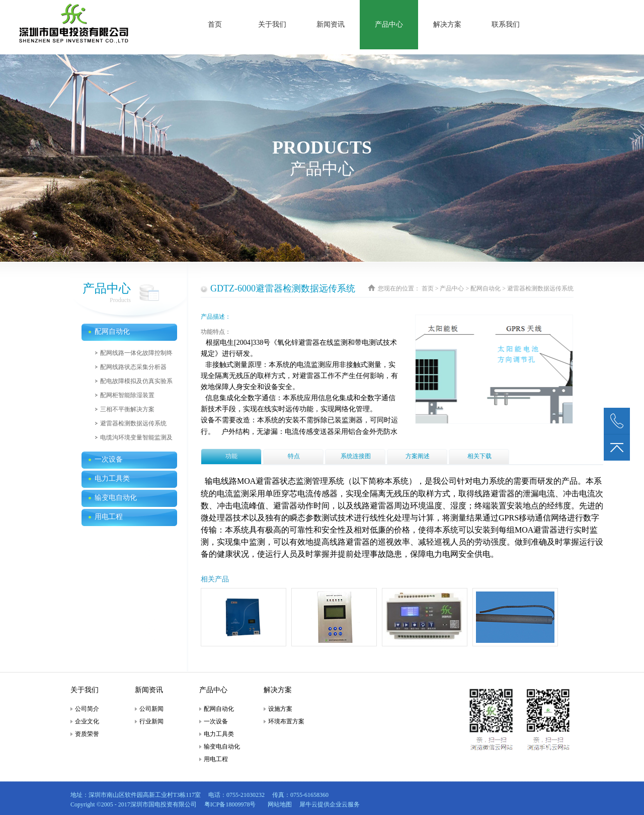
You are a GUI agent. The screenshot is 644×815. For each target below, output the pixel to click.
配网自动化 (486, 288)
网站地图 (278, 804)
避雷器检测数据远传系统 (540, 288)
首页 (215, 24)
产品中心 (452, 288)
